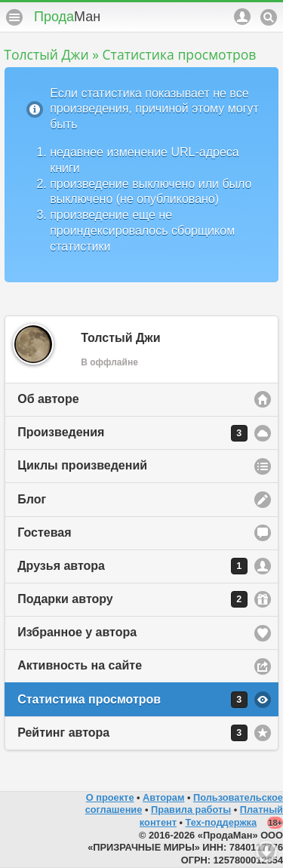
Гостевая (44, 532)
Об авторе (48, 399)
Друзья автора (132, 566)
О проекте (110, 797)
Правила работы (191, 810)
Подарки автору (132, 599)
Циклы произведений (82, 465)
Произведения (132, 433)
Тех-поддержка (221, 822)
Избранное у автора (77, 632)
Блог (32, 499)
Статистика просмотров (132, 700)
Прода (67, 17)
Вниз (266, 851)
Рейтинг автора (132, 733)
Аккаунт (242, 17)
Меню (14, 17)
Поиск (269, 17)
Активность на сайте (80, 665)
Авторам (163, 797)
